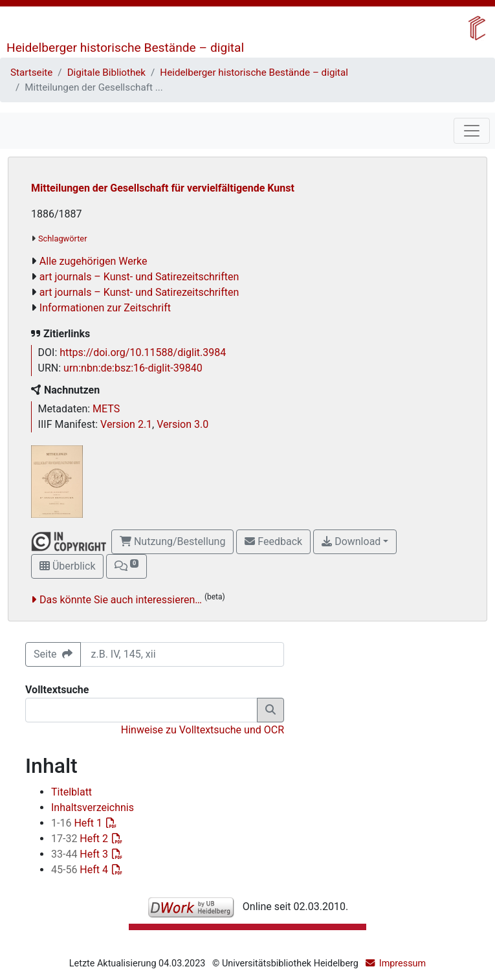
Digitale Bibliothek (106, 72)
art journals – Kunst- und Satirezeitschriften (139, 277)
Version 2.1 (126, 424)
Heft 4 (81, 870)
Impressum (402, 963)
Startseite (31, 72)
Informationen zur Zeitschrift (105, 308)
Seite (53, 654)
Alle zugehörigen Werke (93, 261)
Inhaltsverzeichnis (93, 807)
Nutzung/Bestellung (172, 541)
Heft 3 (81, 854)
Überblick (67, 566)
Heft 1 (78, 823)
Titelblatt (71, 792)
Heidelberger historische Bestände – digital (125, 48)
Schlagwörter (62, 239)
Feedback (273, 541)
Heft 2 (81, 839)
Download (351, 541)
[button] (126, 566)
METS (106, 409)
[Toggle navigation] (472, 131)
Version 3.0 (182, 424)
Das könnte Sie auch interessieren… (121, 600)
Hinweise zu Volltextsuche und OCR (203, 730)
